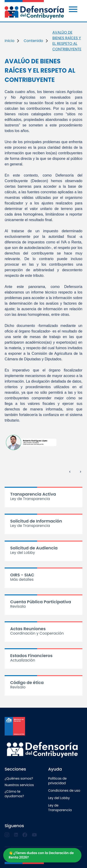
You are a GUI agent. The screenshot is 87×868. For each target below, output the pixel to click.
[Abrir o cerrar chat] (42, 855)
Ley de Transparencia (60, 808)
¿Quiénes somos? (19, 778)
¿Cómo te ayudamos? (14, 794)
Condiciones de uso (64, 791)
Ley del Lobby (59, 798)
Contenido (33, 41)
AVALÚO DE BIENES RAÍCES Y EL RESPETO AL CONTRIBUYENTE (67, 41)
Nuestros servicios (19, 785)
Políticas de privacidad (58, 781)
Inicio (10, 41)
